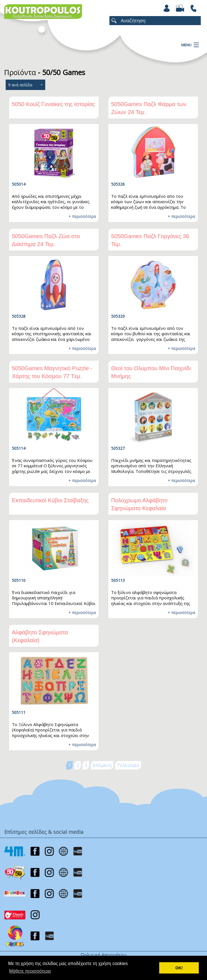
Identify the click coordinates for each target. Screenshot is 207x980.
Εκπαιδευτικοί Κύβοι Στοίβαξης (50, 500)
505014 (19, 184)
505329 (118, 316)
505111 (19, 712)
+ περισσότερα (82, 216)
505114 (19, 448)
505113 (118, 580)
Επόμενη (102, 765)
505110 (19, 580)
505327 (118, 448)
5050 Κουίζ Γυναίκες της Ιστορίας (53, 104)
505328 (19, 316)
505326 (118, 184)
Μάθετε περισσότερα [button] (30, 971)
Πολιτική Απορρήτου (103, 955)
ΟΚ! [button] (179, 968)
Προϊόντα (20, 72)
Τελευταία (128, 765)
